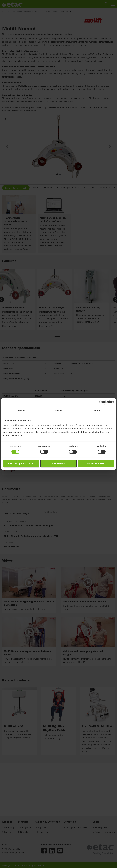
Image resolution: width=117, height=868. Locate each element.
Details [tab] (58, 411)
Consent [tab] (20, 411)
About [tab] (97, 411)
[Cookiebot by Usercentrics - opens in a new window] (101, 403)
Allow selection (58, 463)
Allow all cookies (96, 463)
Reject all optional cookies (21, 463)
